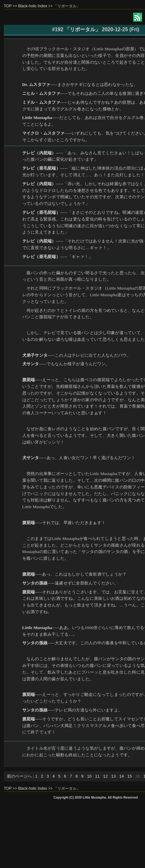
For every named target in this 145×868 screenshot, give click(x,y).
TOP (8, 6)
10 (89, 776)
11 (97, 776)
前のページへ (19, 776)
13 (113, 776)
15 (129, 776)
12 (105, 776)
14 (121, 776)
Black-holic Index (33, 6)
